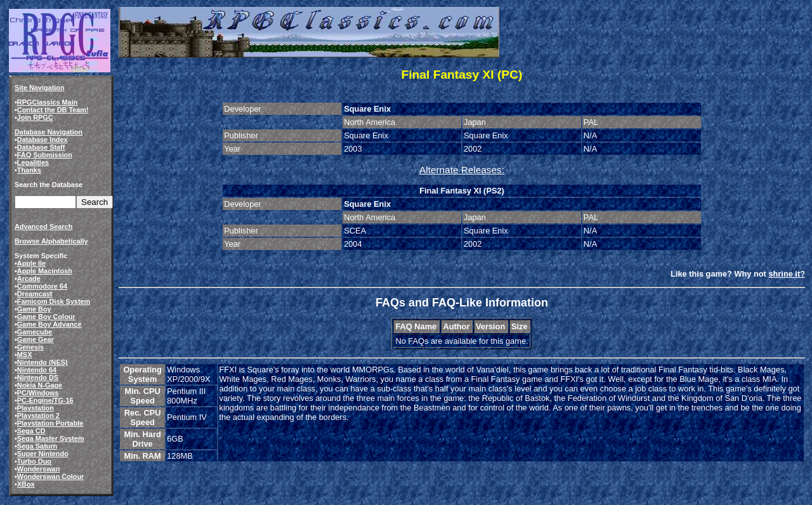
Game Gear (36, 339)
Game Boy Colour (46, 317)
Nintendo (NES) (43, 362)
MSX (25, 355)
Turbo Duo (34, 461)
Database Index (43, 140)
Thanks (29, 170)
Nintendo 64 (37, 370)
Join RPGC (35, 117)
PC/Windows (38, 393)
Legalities (33, 162)
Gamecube (35, 332)
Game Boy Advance (49, 324)
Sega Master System (51, 438)
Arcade (29, 279)
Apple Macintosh (45, 271)
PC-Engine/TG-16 (45, 400)
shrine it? (787, 274)
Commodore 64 (42, 286)
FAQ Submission (45, 155)
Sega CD (31, 431)
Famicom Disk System (54, 301)
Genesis (30, 347)
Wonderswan (38, 469)
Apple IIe (31, 263)
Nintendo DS (38, 377)
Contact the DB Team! (53, 110)
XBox (26, 484)
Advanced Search (43, 226)
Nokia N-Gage (40, 385)
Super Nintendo (43, 454)
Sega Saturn (37, 446)
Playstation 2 (38, 416)
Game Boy (34, 309)
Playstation (36, 408)
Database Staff (41, 147)
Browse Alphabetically (51, 241)
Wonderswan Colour (51, 476)
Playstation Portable (50, 423)
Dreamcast (35, 294)
